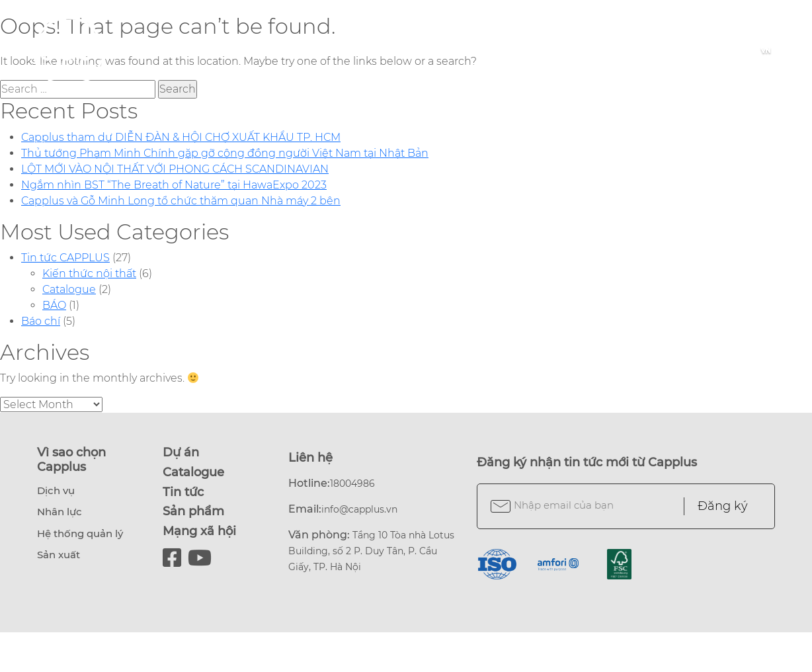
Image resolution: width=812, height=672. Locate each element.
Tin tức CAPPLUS (65, 258)
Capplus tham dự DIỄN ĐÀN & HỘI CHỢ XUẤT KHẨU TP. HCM (181, 137)
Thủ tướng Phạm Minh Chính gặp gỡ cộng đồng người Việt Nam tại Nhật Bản (225, 153)
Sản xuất (59, 555)
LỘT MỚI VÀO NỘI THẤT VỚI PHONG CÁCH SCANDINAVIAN (175, 169)
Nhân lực (60, 512)
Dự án (181, 452)
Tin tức (183, 492)
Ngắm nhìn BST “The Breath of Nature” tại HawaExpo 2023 (174, 185)
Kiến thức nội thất (89, 273)
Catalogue (69, 289)
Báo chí (41, 321)
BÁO (54, 305)
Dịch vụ (56, 490)
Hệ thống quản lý (80, 533)
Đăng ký (723, 506)
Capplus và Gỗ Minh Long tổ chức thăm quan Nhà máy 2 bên (181, 201)
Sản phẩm (193, 511)
